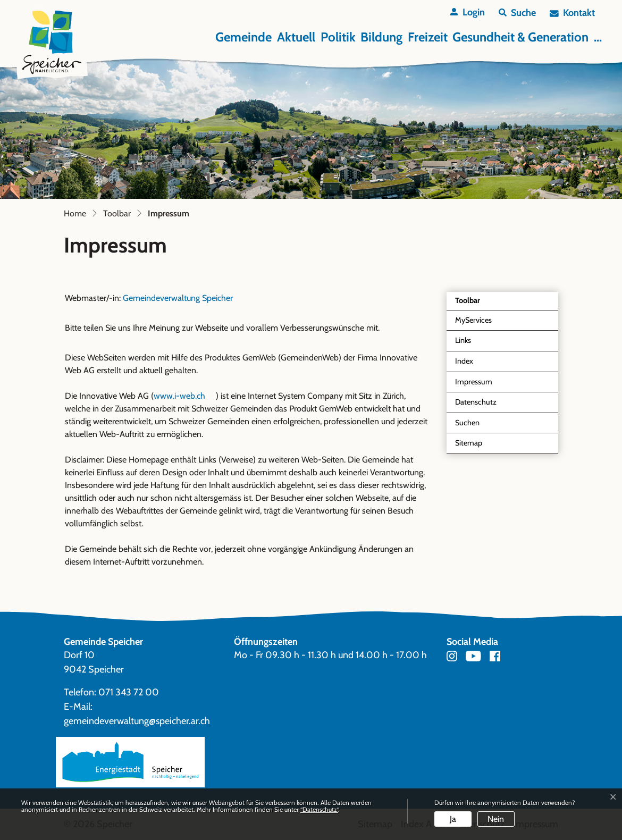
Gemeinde (243, 37)
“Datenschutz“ (319, 809)
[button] (517, 13)
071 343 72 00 (129, 692)
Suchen (467, 423)
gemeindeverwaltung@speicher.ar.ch (137, 721)
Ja (453, 819)
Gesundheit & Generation (520, 37)
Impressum (480, 385)
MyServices (473, 320)
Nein (496, 819)
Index (464, 361)
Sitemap (469, 443)
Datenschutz (476, 402)
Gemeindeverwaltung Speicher (178, 298)
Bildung (381, 37)
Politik (338, 37)
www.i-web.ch (185, 396)
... (598, 37)
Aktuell (296, 37)
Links (463, 340)
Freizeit (428, 37)
